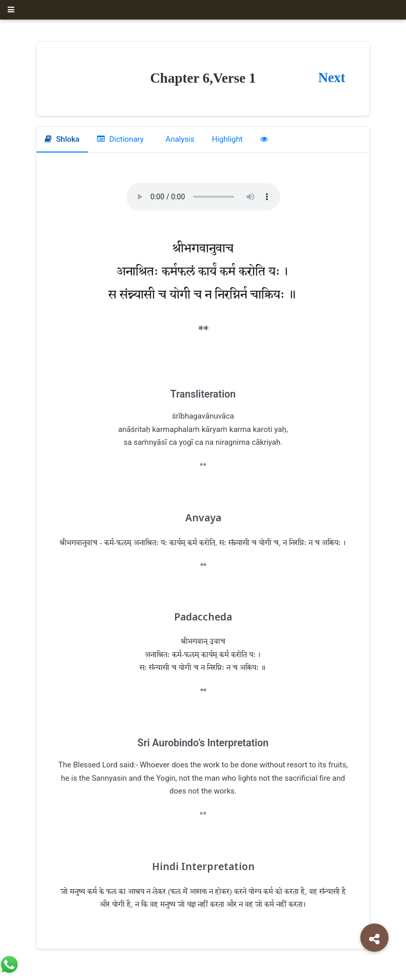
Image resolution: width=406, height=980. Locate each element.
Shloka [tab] (62, 139)
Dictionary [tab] (120, 139)
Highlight (227, 139)
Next (332, 78)
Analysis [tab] (179, 139)
